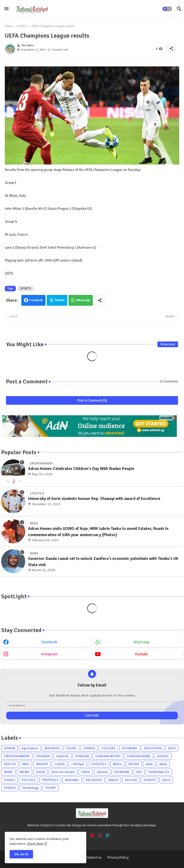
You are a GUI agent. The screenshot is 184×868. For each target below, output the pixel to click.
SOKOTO (150, 780)
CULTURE (109, 748)
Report (113, 780)
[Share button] (100, 300)
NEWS (8, 772)
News (163, 764)
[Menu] (6, 9)
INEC (26, 764)
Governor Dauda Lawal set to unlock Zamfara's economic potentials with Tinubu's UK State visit (103, 562)
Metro (117, 764)
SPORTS (22, 26)
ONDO (86, 772)
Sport (166, 780)
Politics (9, 780)
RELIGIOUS (94, 780)
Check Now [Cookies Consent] (35, 844)
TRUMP (51, 788)
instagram (49, 654)
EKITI (172, 748)
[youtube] (92, 835)
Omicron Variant (63, 772)
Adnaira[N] (166, 418)
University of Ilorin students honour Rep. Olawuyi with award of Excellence (94, 499)
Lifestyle (78, 764)
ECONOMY (130, 748)
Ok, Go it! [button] (21, 854)
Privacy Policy (118, 857)
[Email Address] (92, 705)
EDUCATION (153, 748)
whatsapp (141, 642)
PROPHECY (50, 780)
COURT (72, 748)
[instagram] (100, 835)
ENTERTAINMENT (17, 756)
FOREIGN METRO (108, 756)
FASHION (43, 756)
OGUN (40, 772)
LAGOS (60, 764)
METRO (134, 764)
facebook (49, 642)
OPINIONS (122, 772)
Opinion (102, 772)
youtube (141, 654)
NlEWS (24, 772)
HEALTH (10, 764)
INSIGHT (42, 764)
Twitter (60, 300)
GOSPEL (163, 756)
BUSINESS (52, 748)
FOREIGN (82, 756)
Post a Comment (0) (92, 400)
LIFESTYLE (98, 764)
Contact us (93, 857)
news (149, 764)
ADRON (9, 748)
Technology (30, 788)
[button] (167, 9)
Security (131, 780)
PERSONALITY (159, 772)
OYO (139, 772)
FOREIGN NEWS (139, 756)
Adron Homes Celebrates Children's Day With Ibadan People (81, 469)
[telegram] (107, 835)
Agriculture (30, 748)
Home (9, 26)
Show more (168, 344)
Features (62, 756)
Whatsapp (83, 300)
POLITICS (29, 780)
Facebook (36, 300)
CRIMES (89, 748)
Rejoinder (72, 780)
